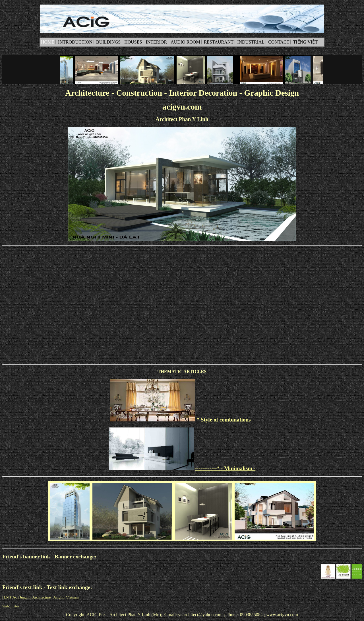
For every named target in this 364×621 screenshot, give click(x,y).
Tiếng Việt (305, 42)
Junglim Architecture (35, 597)
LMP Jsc (10, 597)
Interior (156, 42)
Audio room (185, 42)
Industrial (251, 42)
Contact (279, 42)
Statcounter (11, 606)
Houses (133, 42)
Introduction (75, 42)
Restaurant (219, 42)
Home (48, 42)
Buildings (108, 42)
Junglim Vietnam (66, 597)
